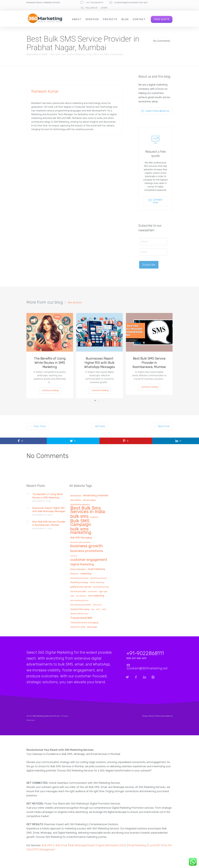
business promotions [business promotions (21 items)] (87, 551)
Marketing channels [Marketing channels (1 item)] (99, 578)
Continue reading (50, 390)
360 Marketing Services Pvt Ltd (46, 716)
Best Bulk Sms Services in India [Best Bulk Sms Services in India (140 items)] (88, 510)
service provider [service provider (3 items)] (78, 591)
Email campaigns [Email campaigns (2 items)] (78, 569)
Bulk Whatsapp (78, 845)
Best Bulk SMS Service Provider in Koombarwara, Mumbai (149, 363)
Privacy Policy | (149, 716)
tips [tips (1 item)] (93, 609)
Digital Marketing (76, 54)
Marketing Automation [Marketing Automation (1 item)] (79, 578)
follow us (92, 8)
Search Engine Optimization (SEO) (107, 845)
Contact (139, 19)
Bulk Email (61, 845)
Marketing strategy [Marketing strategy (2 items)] (79, 582)
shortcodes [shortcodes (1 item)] (93, 592)
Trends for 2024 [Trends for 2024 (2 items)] (78, 627)
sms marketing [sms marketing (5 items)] (96, 596)
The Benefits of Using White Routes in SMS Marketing (50, 363)
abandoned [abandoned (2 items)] (76, 496)
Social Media (117, 54)
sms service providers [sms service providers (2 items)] (81, 605)
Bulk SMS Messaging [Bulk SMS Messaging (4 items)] (81, 538)
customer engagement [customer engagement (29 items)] (89, 560)
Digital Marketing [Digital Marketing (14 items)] (82, 564)
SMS (107, 54)
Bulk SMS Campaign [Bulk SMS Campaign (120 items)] (81, 523)
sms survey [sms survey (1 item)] (98, 605)
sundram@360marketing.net (131, 3)
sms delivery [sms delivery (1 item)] (81, 596)
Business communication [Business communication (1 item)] (80, 542)
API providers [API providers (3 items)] (89, 500)
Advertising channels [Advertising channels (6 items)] (96, 496)
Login (104, 8)
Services (92, 19)
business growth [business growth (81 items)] (86, 546)
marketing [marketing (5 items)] (86, 574)
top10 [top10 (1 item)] (104, 609)
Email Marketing (137, 845)
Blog (125, 19)
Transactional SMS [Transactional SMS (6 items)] (81, 618)
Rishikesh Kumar (45, 91)
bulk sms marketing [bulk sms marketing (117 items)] (81, 531)
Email (89, 54)
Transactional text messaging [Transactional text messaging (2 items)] (84, 623)
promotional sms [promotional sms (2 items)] (101, 587)
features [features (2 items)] (74, 574)
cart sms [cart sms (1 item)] (74, 556)
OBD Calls (98, 54)
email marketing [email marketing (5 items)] (96, 569)
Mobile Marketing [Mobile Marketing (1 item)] (97, 583)
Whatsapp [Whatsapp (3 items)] (92, 627)
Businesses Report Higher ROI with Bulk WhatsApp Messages (100, 363)
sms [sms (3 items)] (72, 596)
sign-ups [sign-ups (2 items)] (103, 591)
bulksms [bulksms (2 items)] (94, 517)
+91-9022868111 (94, 3)
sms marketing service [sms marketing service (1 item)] (79, 601)
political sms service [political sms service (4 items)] (81, 587)
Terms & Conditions (164, 716)
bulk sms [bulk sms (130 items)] (79, 516)
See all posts (75, 303)
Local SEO (155, 845)
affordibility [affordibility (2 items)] (76, 500)
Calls (64, 54)
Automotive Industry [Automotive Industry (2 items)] (80, 505)
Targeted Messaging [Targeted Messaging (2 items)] (80, 609)
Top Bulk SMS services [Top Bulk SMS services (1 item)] (79, 614)
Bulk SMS (55, 54)
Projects (110, 19)
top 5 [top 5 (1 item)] (98, 609)
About (77, 19)
